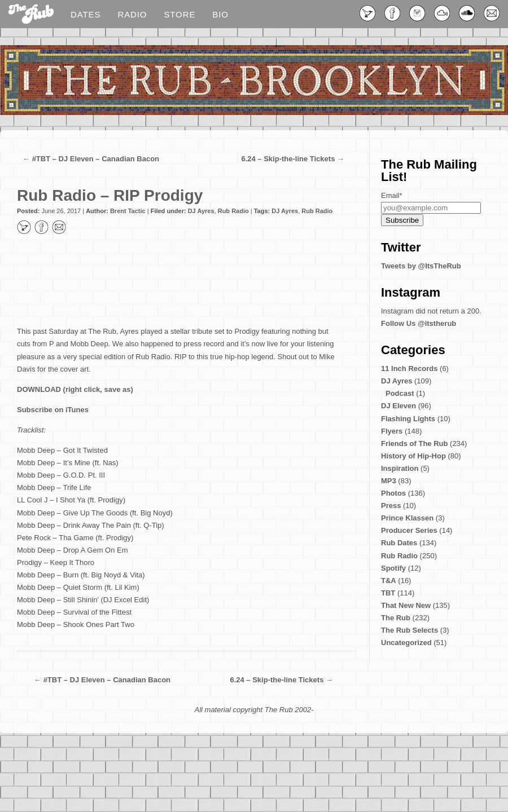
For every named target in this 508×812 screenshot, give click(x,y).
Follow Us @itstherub (419, 323)
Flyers (392, 431)
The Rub (396, 618)
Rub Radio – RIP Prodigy (110, 195)
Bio (220, 14)
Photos (393, 493)
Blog (31, 15)
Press (391, 506)
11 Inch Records (409, 369)
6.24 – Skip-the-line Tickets (288, 159)
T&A (389, 581)
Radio (132, 14)
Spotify (393, 568)
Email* (392, 195)
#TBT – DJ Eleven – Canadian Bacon (96, 159)
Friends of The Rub (414, 443)
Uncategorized (406, 643)
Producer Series (409, 530)
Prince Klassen (407, 518)
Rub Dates (399, 543)
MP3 (389, 481)
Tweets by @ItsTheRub (421, 266)
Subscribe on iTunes (53, 410)
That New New (406, 605)
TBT (388, 593)
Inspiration (400, 468)
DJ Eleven (398, 406)
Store (179, 14)
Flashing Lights (408, 419)
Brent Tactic (128, 211)
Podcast (400, 393)
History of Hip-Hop (413, 456)
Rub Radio (233, 211)
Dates (86, 14)
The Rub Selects (410, 630)
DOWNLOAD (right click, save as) (75, 389)
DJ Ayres (201, 211)
